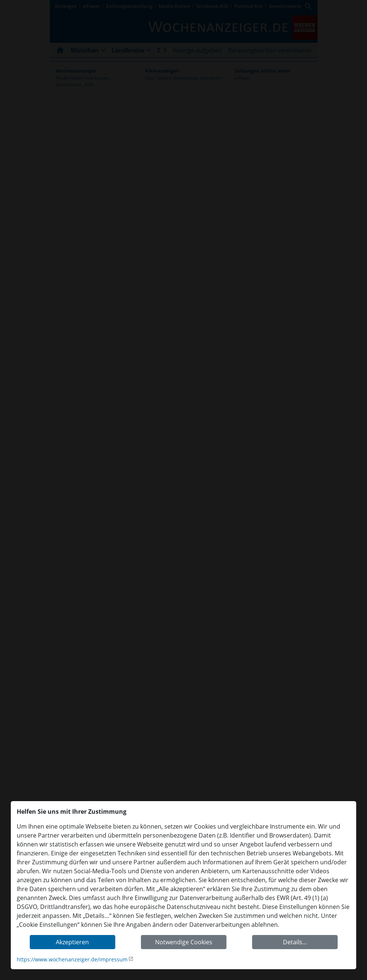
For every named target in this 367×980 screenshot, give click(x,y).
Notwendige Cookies (184, 942)
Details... (295, 942)
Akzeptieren (72, 942)
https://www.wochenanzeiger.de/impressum (72, 959)
